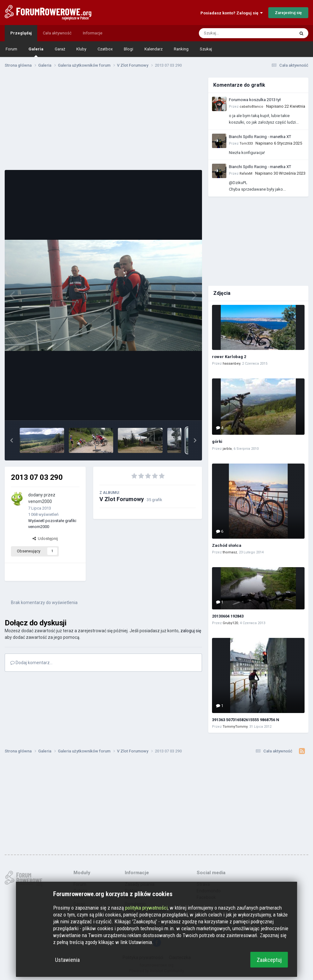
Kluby (81, 49)
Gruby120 (230, 623)
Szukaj (206, 49)
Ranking (181, 49)
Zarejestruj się (288, 13)
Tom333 (246, 144)
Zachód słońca (227, 545)
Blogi (129, 49)
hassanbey (231, 364)
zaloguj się (191, 631)
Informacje (93, 33)
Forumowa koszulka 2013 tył (255, 100)
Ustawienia (67, 960)
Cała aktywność (57, 33)
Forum (11, 49)
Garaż (60, 49)
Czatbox (105, 49)
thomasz (230, 552)
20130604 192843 (228, 616)
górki (217, 441)
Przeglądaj (21, 33)
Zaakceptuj (269, 960)
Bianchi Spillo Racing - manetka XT (260, 137)
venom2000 (40, 501)
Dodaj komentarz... (31, 663)
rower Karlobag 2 (229, 357)
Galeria (36, 52)
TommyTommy (235, 727)
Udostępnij (45, 539)
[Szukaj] (232, 33)
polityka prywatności (146, 908)
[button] (12, 440)
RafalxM (246, 174)
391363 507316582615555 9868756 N (246, 720)
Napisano (286, 106)
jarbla (227, 449)
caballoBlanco (251, 107)
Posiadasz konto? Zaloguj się (232, 13)
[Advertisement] (103, 121)
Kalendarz (154, 49)
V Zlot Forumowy (122, 499)
